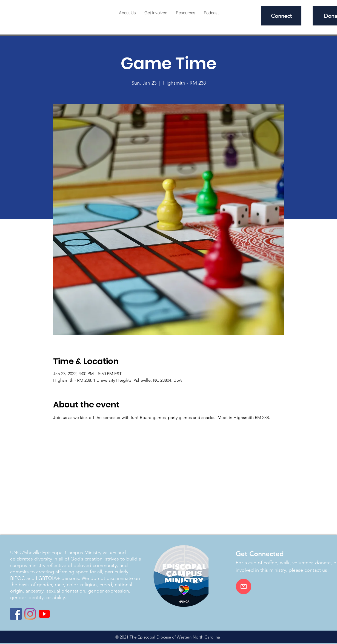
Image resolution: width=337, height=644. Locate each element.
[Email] (244, 586)
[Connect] (281, 16)
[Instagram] (30, 614)
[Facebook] (16, 614)
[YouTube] (44, 614)
